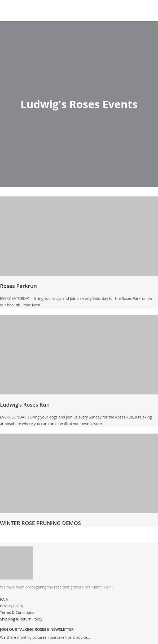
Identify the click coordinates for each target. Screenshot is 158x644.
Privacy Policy (12, 606)
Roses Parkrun (18, 286)
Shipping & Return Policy (21, 619)
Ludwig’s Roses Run (25, 405)
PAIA (4, 599)
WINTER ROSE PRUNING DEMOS (40, 523)
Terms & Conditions (17, 612)
